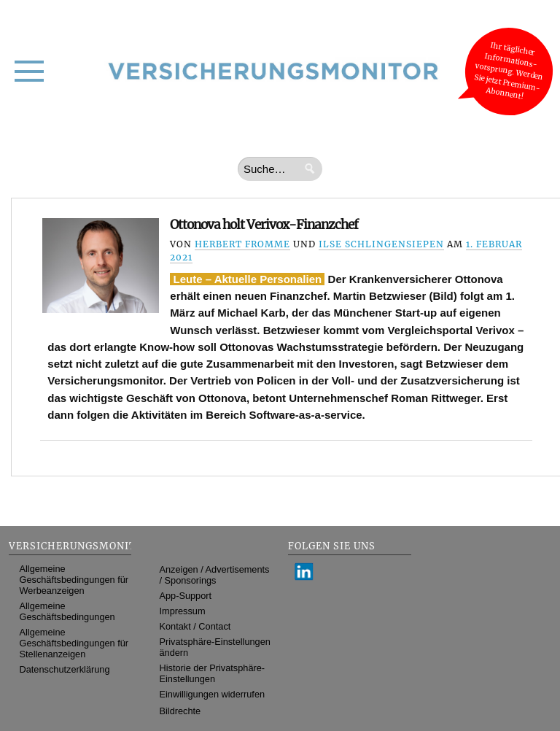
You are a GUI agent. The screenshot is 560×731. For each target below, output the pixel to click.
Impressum (183, 611)
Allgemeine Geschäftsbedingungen (67, 611)
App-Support (186, 596)
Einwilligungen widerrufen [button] (213, 694)
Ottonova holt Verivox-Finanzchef (264, 225)
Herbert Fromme (242, 244)
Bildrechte (180, 711)
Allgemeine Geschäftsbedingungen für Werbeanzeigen (74, 580)
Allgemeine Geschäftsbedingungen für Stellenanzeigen (74, 643)
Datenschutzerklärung (65, 669)
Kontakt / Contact (195, 626)
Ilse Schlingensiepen (381, 244)
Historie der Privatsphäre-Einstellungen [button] (213, 673)
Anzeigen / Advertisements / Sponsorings (215, 575)
